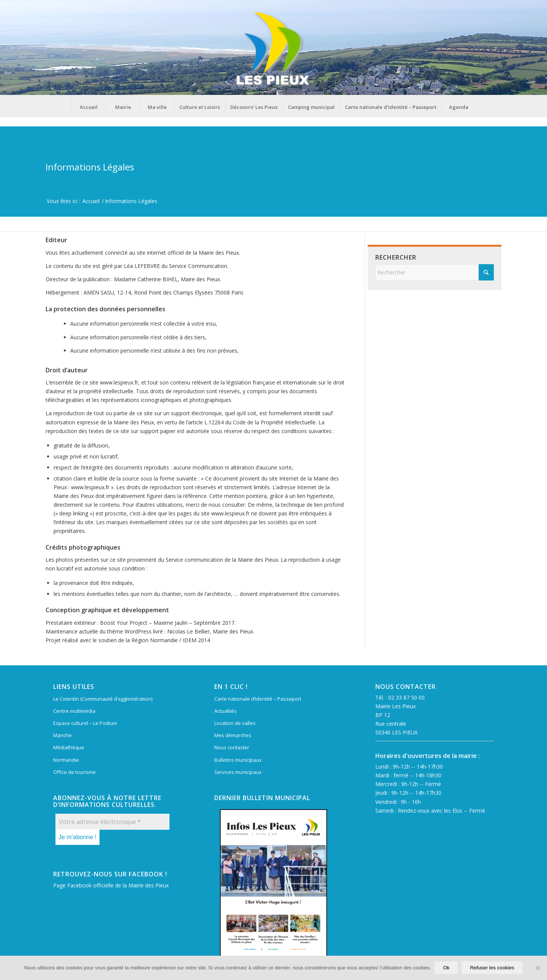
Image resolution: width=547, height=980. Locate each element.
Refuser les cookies (492, 968)
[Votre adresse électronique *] (112, 822)
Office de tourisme (74, 772)
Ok (447, 968)
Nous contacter (232, 747)
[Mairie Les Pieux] (273, 49)
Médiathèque (69, 747)
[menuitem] (89, 107)
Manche (62, 735)
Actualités (225, 711)
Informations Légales (90, 167)
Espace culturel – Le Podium (85, 723)
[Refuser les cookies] (538, 968)
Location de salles (235, 723)
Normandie (66, 760)
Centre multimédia (74, 711)
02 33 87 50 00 (406, 697)
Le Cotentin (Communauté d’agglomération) (103, 699)
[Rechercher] (435, 272)
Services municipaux (238, 772)
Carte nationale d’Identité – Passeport (258, 699)
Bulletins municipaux (238, 760)
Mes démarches (233, 735)
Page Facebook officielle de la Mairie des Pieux (111, 885)
